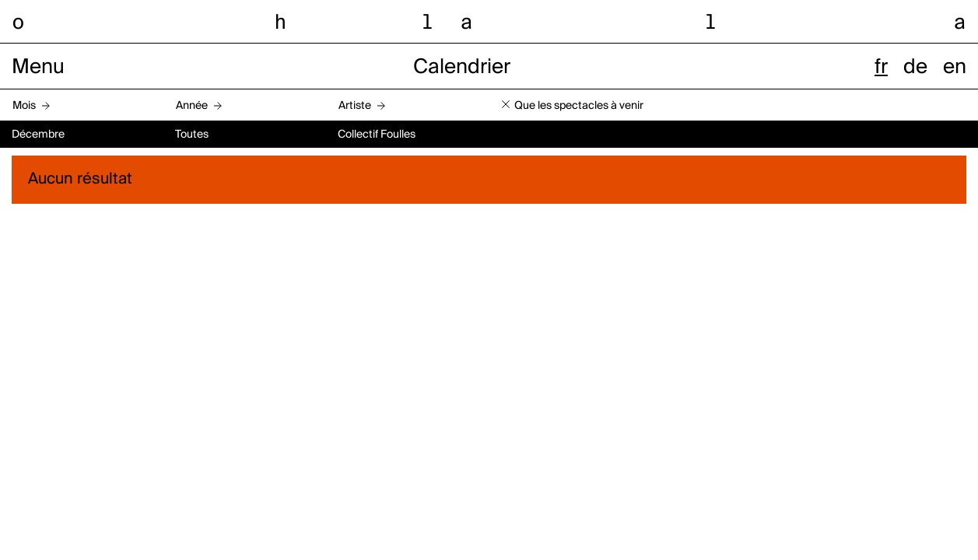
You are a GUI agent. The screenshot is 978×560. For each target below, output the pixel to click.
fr (881, 68)
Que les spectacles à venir (579, 106)
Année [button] (192, 106)
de (915, 68)
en (955, 68)
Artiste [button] (355, 106)
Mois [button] (24, 106)
